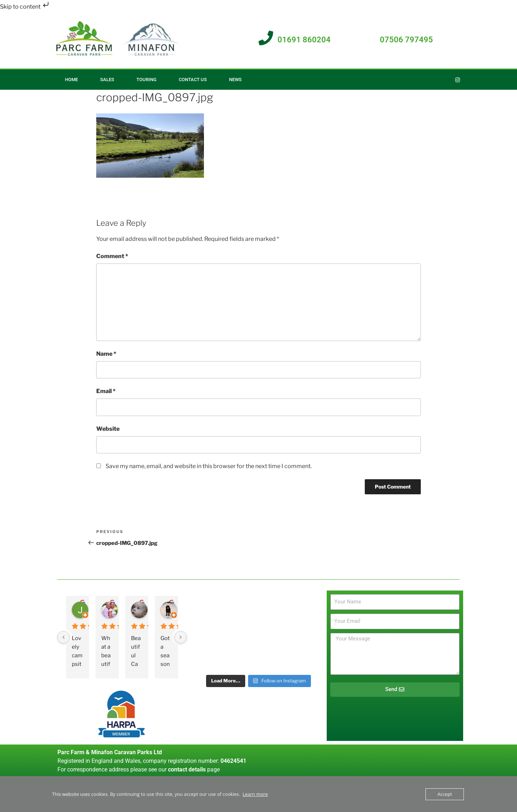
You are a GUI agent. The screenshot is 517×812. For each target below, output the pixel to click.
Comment (112, 256)
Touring (146, 80)
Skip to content (25, 7)
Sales (107, 80)
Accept (445, 794)
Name (106, 354)
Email (106, 391)
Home (71, 80)
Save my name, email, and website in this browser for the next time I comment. (209, 466)
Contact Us (193, 80)
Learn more (255, 794)
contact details (187, 769)
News (235, 80)
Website (108, 429)
